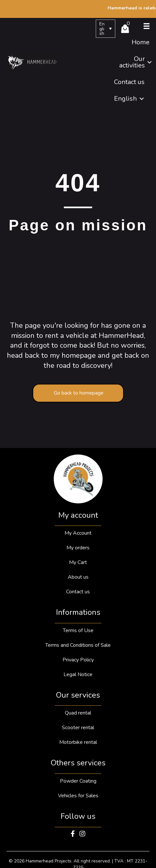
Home (141, 42)
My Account (78, 533)
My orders (78, 548)
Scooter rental (78, 728)
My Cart (78, 562)
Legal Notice (78, 674)
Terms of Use (78, 630)
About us (78, 577)
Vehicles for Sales (78, 796)
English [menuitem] (102, 29)
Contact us (129, 82)
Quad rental (78, 713)
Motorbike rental (78, 742)
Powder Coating (78, 781)
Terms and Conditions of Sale (78, 645)
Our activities (132, 62)
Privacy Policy (78, 660)
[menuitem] (106, 29)
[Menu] (147, 26)
